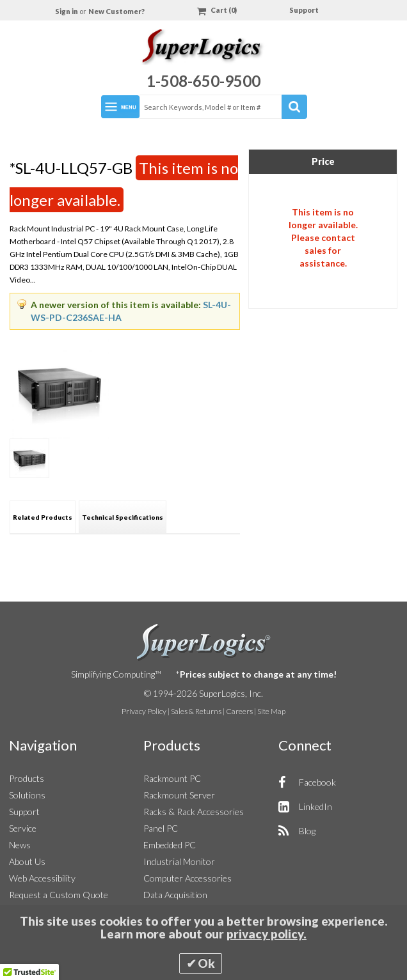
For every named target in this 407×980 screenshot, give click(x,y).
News (20, 845)
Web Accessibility (42, 878)
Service (23, 828)
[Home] (203, 49)
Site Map (271, 711)
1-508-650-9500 (203, 81)
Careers (239, 711)
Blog (307, 831)
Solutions (27, 795)
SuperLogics (204, 642)
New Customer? (116, 11)
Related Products (43, 517)
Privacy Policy (144, 711)
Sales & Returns (196, 711)
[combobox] (223, 107)
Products (27, 778)
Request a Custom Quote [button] (59, 895)
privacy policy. (267, 934)
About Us (27, 861)
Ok (206, 963)
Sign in (67, 11)
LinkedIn (315, 806)
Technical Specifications (123, 517)
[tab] (43, 517)
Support (304, 10)
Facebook (317, 782)
